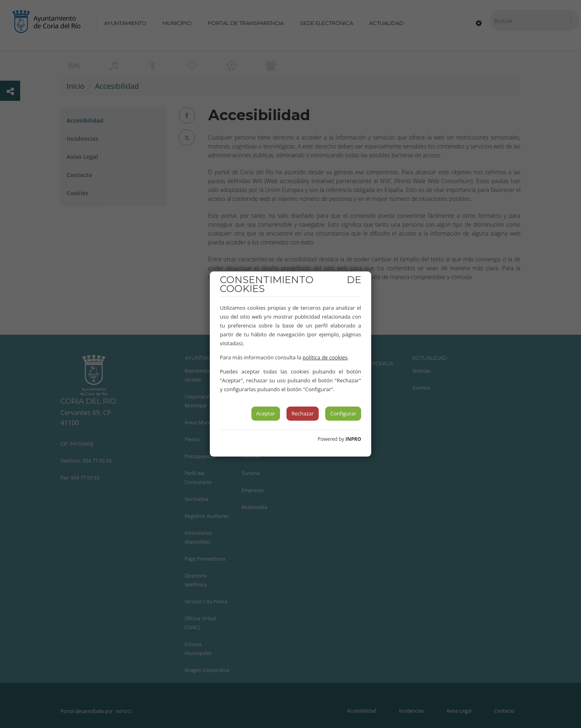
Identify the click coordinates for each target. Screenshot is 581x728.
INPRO (353, 439)
